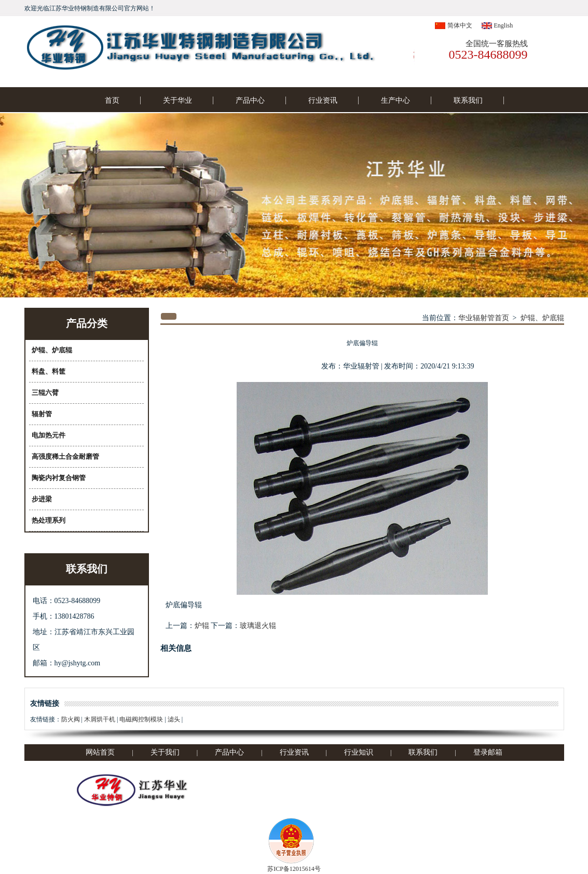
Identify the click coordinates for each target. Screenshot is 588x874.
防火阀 (71, 719)
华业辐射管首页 (484, 318)
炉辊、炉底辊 (542, 318)
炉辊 (202, 626)
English (504, 25)
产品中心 (250, 100)
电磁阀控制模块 (141, 719)
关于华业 (177, 100)
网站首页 (100, 752)
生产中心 (395, 100)
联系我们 (468, 100)
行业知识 (359, 752)
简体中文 (460, 25)
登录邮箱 (488, 752)
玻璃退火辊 (258, 626)
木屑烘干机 (100, 719)
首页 (112, 100)
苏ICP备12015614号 (294, 869)
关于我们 (165, 752)
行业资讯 (323, 100)
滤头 (174, 719)
